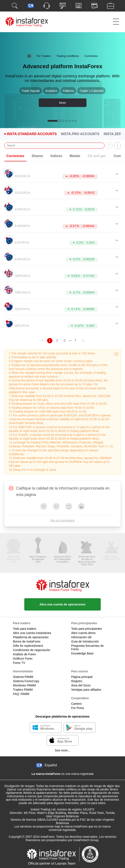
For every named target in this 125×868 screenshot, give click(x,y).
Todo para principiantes (87, 629)
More (63, 103)
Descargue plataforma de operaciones (63, 716)
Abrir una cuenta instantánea (32, 633)
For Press (78, 708)
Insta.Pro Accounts (80, 134)
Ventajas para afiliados (86, 690)
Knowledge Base (82, 653)
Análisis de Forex (24, 654)
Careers (76, 704)
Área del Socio (81, 685)
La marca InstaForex (46, 774)
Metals (75, 156)
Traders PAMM (23, 690)
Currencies (15, 156)
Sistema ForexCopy (26, 681)
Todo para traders (25, 629)
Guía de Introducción (85, 641)
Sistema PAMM (23, 677)
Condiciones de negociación (32, 650)
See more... (62, 750)
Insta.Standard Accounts (32, 134)
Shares (37, 156)
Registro (77, 681)
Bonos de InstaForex (27, 641)
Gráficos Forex (23, 659)
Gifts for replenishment (28, 646)
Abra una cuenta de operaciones (62, 604)
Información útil (81, 637)
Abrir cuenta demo (83, 633)
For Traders (44, 56)
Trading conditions (68, 56)
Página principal (82, 677)
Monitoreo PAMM (24, 685)
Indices (56, 156)
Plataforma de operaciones (31, 637)
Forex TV (19, 663)
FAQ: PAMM (21, 694)
